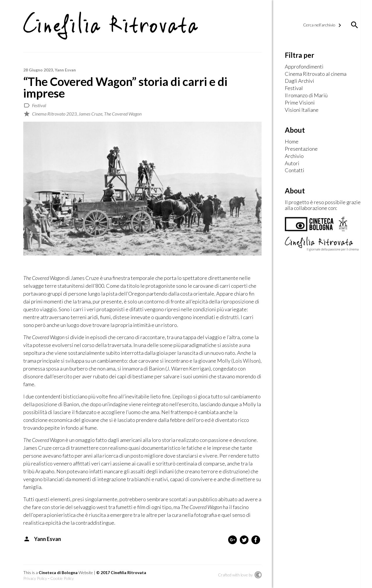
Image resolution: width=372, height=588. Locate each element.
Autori (292, 163)
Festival (39, 105)
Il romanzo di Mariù (306, 96)
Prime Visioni (300, 103)
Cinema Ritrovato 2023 (54, 114)
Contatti (295, 170)
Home (292, 142)
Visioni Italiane (302, 110)
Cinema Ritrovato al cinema (316, 74)
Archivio (294, 156)
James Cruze (90, 114)
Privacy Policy (35, 578)
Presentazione (301, 149)
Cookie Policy (62, 578)
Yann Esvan (65, 70)
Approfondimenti (304, 67)
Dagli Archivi (299, 81)
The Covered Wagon (123, 114)
